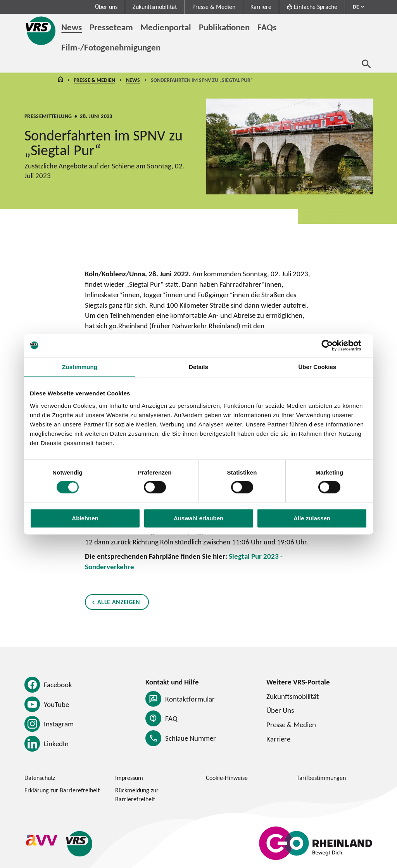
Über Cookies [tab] (317, 367)
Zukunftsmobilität (155, 7)
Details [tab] (198, 367)
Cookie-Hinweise (227, 778)
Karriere (261, 7)
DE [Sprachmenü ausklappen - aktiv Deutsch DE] (356, 7)
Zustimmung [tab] (80, 367)
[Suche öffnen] (366, 64)
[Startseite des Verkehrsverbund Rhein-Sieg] (41, 31)
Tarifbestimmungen (321, 778)
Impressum (129, 778)
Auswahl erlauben (198, 518)
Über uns (106, 7)
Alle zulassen (312, 518)
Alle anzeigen (119, 602)
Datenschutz (40, 778)
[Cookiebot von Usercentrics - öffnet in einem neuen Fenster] (333, 345)
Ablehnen (85, 518)
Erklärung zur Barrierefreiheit (62, 790)
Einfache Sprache (312, 7)
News (133, 80)
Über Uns (280, 710)
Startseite (60, 80)
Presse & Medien (214, 7)
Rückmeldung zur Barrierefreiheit (137, 795)
